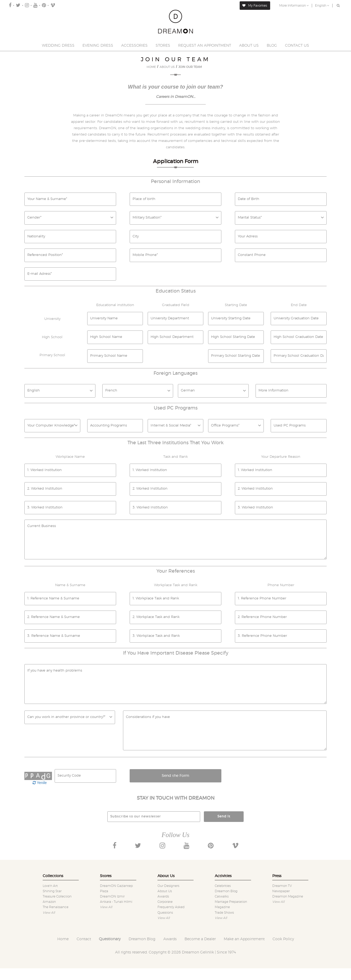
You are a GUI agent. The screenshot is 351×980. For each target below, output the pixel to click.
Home (63, 939)
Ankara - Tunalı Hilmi (116, 902)
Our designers (168, 886)
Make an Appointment (244, 939)
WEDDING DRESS (58, 46)
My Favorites (255, 6)
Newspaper (281, 891)
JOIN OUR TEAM (190, 67)
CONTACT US (297, 46)
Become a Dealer (200, 939)
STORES (163, 46)
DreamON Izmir (112, 896)
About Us (165, 891)
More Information (294, 6)
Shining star (52, 891)
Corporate (165, 902)
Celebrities (223, 886)
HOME (151, 67)
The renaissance (56, 907)
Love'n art (50, 886)
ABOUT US (249, 46)
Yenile (40, 783)
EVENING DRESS (98, 46)
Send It (224, 816)
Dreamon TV (282, 886)
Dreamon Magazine (288, 896)
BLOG (272, 46)
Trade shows (224, 913)
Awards (163, 896)
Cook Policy (283, 939)
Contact (84, 939)
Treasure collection (57, 896)
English (322, 6)
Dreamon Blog (226, 891)
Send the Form (175, 776)
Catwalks (222, 896)
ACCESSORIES (134, 46)
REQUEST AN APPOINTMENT (205, 46)
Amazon (49, 902)
